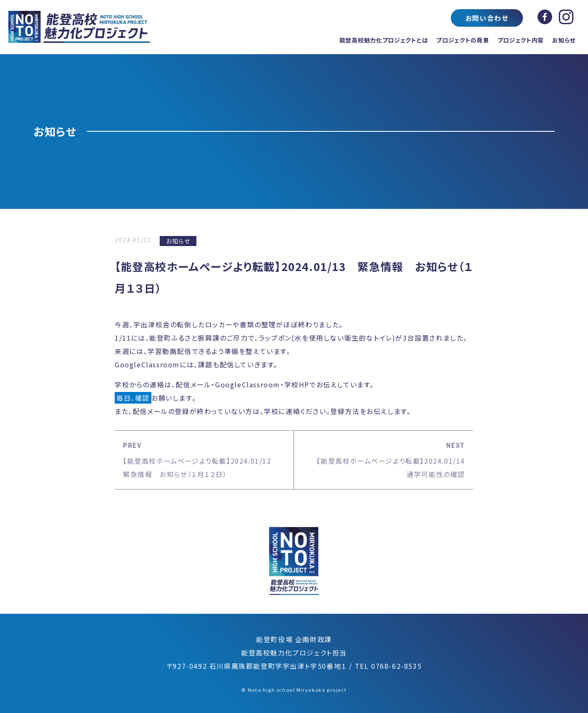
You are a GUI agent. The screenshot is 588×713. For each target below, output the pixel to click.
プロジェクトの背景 (462, 40)
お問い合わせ (487, 18)
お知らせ (564, 40)
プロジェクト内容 (521, 40)
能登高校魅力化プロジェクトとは (384, 40)
